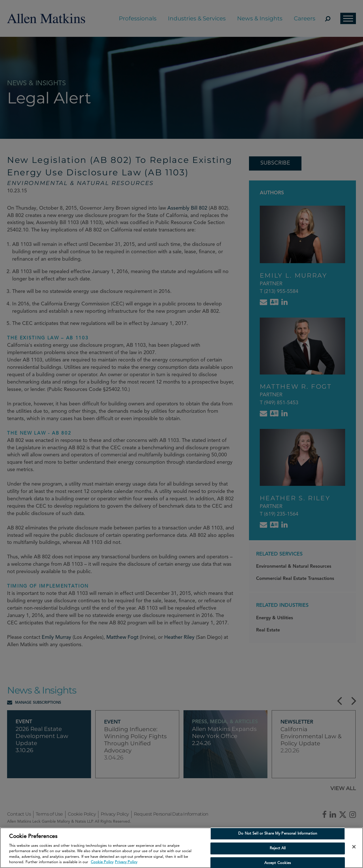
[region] (181, 848)
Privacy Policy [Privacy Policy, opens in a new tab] (126, 862)
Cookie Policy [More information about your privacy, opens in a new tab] (102, 862)
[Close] (354, 847)
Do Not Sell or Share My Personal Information (278, 834)
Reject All (278, 848)
